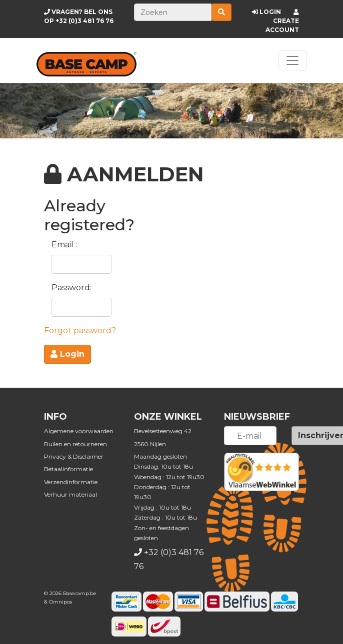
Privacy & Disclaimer (74, 456)
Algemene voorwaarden (79, 431)
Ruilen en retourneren (75, 444)
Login (67, 354)
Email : (64, 245)
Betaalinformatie (68, 469)
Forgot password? (80, 330)
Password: (71, 288)
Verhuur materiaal (70, 494)
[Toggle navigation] (292, 60)
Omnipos (60, 602)
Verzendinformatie (71, 482)
